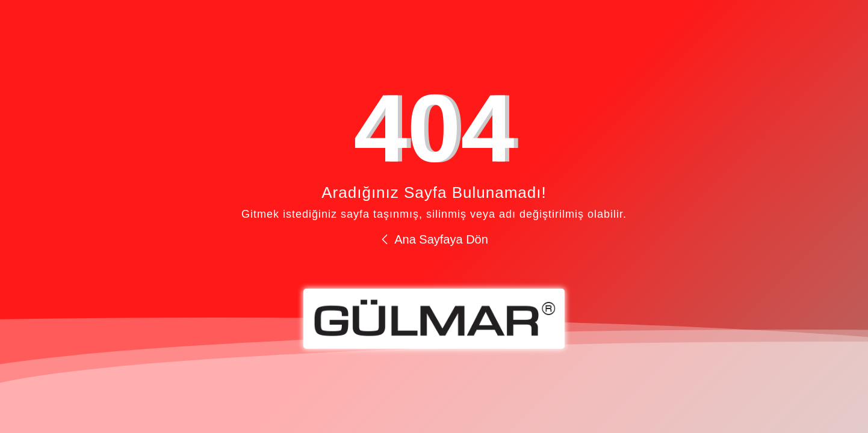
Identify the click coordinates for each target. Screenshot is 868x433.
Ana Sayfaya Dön (434, 239)
